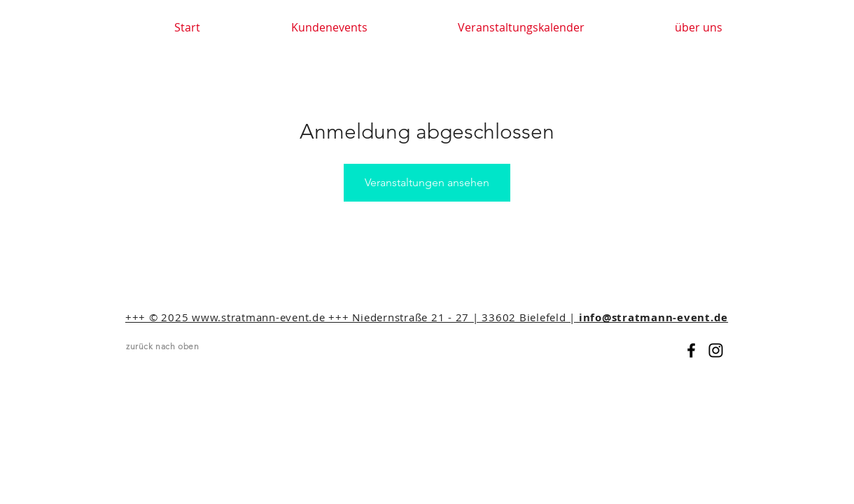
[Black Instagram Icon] (716, 350)
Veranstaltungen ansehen (427, 182)
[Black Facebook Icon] (691, 350)
